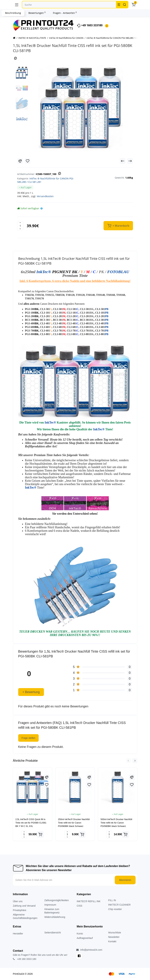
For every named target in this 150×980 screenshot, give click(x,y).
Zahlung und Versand (24, 906)
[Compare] (20, 161)
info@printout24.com (89, 950)
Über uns (18, 901)
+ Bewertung (31, 692)
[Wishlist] (28, 161)
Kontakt (112, 941)
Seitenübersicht (53, 933)
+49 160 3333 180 (25, 959)
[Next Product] (130, 161)
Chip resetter (115, 909)
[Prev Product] (123, 161)
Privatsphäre (20, 910)
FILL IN (112, 900)
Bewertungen (37, 13)
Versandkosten (45, 196)
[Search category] (119, 5)
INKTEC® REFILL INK (89, 901)
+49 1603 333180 (90, 26)
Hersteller (18, 934)
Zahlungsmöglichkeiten (57, 900)
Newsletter (114, 937)
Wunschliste (115, 933)
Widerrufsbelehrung (55, 917)
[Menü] (17, 5)
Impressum (50, 905)
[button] (128, 761)
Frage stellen (29, 738)
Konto (80, 934)
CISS (80, 906)
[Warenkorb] (134, 5)
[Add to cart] (40, 834)
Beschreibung (13, 13)
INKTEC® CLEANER (120, 905)
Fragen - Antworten (65, 13)
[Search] (124, 5)
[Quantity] (20, 226)
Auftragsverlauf (85, 938)
